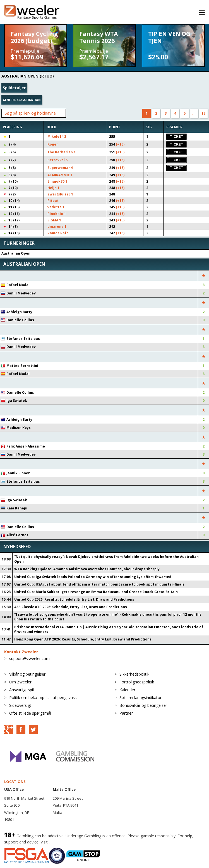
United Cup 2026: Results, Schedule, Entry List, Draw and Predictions (74, 599)
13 (203, 113)
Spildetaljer (14, 88)
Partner (126, 713)
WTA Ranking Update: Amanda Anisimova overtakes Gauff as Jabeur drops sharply (87, 569)
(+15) (120, 144)
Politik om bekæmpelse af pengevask (43, 697)
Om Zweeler (20, 682)
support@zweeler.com (29, 658)
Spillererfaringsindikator (140, 697)
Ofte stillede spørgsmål (30, 713)
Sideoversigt (20, 705)
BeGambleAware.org (69, 842)
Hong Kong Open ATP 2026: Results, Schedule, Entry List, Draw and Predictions (83, 639)
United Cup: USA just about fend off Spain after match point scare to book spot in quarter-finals (99, 584)
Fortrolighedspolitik (137, 682)
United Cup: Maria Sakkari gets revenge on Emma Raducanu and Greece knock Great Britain (96, 592)
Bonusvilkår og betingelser (143, 705)
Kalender (127, 690)
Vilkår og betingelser (27, 674)
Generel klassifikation (22, 100)
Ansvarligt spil (21, 690)
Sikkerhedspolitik (134, 674)
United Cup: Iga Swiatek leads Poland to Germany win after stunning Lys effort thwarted (93, 577)
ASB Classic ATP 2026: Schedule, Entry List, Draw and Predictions (71, 607)
